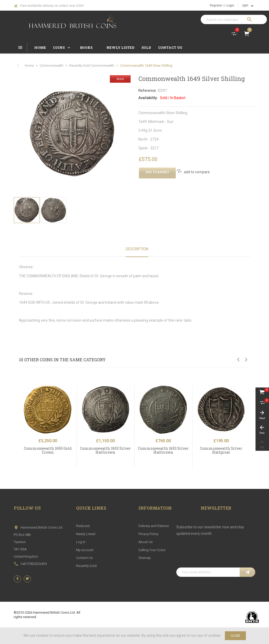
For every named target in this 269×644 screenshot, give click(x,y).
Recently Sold (86, 566)
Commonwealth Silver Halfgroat (221, 450)
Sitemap (145, 558)
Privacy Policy (148, 534)
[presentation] (216, 555)
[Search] (234, 19)
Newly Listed (86, 534)
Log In (81, 542)
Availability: (148, 98)
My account (85, 550)
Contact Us (84, 558)
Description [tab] (137, 249)
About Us (146, 542)
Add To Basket (157, 172)
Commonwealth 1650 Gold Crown (48, 450)
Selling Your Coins (152, 550)
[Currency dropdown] (249, 6)
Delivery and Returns (154, 526)
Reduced (83, 526)
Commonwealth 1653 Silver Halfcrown (105, 450)
